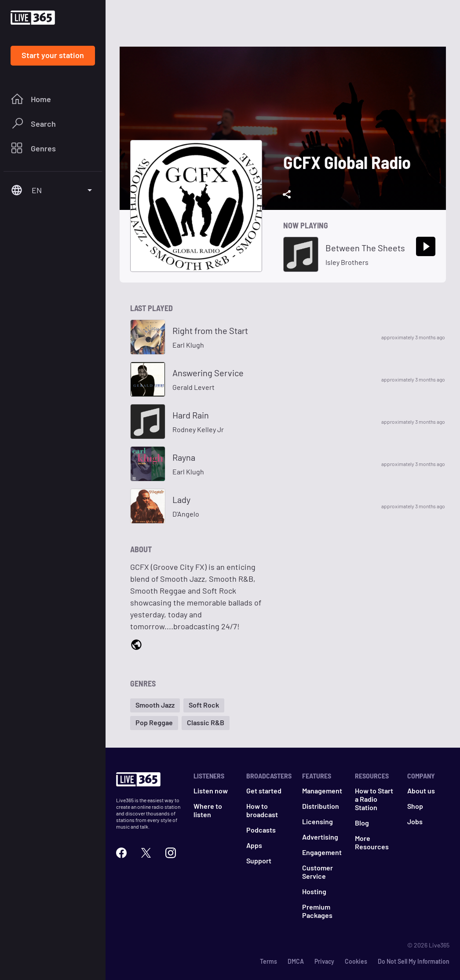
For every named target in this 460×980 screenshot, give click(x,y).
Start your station (53, 55)
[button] (155, 705)
